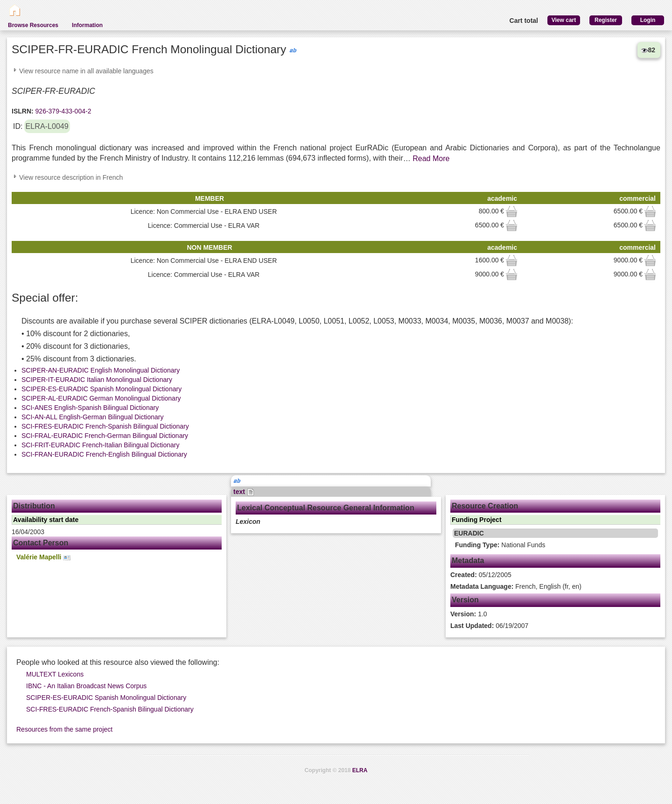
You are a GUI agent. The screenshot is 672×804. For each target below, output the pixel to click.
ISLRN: (23, 111)
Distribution (34, 506)
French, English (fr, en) (516, 586)
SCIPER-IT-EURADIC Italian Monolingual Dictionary (97, 380)
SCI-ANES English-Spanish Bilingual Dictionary (90, 408)
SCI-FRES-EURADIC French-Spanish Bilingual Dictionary (105, 426)
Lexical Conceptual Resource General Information (326, 508)
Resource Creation (485, 506)
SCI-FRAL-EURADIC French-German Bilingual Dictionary (105, 436)
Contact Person (41, 543)
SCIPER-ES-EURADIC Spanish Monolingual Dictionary (101, 389)
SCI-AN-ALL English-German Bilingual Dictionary (93, 417)
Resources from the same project (64, 729)
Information (87, 25)
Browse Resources (33, 25)
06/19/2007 (489, 626)
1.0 (469, 614)
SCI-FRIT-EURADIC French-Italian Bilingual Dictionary (100, 445)
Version (465, 600)
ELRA (360, 770)
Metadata (468, 561)
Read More (431, 159)
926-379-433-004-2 (63, 111)
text (244, 492)
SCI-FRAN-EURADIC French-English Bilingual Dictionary (104, 454)
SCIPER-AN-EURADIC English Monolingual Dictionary (101, 370)
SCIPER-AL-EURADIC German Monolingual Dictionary (101, 398)
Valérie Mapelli (43, 557)
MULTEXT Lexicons (55, 674)
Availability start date (46, 520)
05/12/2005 (481, 575)
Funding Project (477, 520)
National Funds (500, 545)
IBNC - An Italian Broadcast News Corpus (86, 686)
